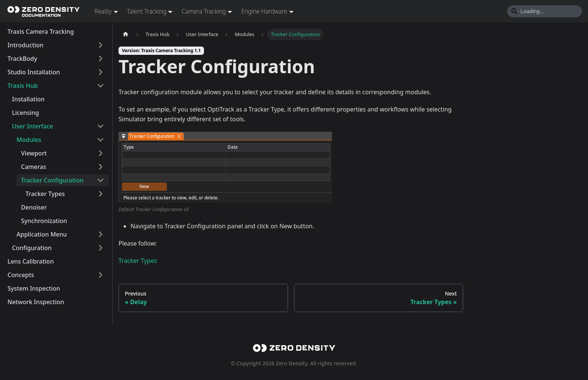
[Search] (544, 11)
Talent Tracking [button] (147, 11)
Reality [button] (103, 11)
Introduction (25, 45)
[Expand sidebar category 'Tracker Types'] (100, 194)
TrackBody (22, 59)
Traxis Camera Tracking (41, 32)
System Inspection (34, 288)
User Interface (32, 126)
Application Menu (42, 234)
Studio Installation (34, 72)
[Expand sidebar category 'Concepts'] (100, 275)
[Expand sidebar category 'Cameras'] (100, 167)
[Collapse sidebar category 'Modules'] (100, 140)
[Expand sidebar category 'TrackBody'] (100, 59)
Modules (29, 140)
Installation (28, 99)
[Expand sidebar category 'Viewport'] (100, 153)
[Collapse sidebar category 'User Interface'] (100, 126)
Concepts (21, 275)
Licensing (25, 113)
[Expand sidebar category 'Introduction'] (100, 45)
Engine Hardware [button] (264, 11)
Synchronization (44, 221)
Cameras (34, 167)
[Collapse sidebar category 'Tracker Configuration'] (100, 180)
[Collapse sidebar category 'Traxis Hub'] (100, 86)
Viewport (34, 153)
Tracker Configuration (52, 180)
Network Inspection (36, 302)
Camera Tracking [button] (204, 11)
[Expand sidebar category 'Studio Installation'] (100, 72)
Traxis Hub (23, 86)
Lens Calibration (31, 261)
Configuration (32, 248)
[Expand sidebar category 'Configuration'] (100, 248)
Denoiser (34, 207)
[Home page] (126, 34)
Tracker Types (45, 194)
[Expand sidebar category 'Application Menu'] (100, 234)
